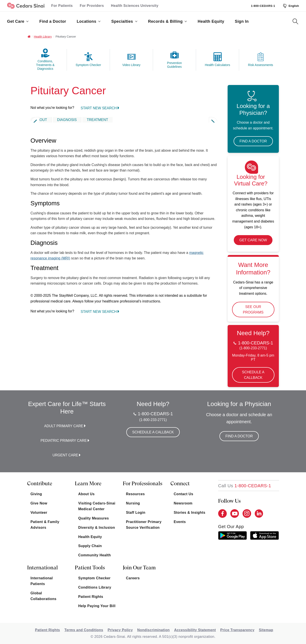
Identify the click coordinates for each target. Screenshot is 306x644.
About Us (86, 494)
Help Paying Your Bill (97, 606)
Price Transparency (237, 630)
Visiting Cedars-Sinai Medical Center (97, 506)
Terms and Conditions (84, 630)
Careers (133, 578)
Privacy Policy (120, 630)
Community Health (94, 555)
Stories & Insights (190, 513)
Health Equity (211, 21)
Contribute (40, 483)
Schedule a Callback (253, 375)
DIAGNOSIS (67, 120)
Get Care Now (253, 240)
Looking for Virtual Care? (251, 180)
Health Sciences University (135, 6)
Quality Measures (93, 518)
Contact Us (183, 494)
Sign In (242, 21)
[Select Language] (291, 6)
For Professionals (143, 483)
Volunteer (39, 513)
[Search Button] (295, 21)
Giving (36, 494)
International (42, 568)
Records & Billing (168, 21)
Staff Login (136, 513)
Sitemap (266, 630)
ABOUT (41, 120)
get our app (231, 527)
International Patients (42, 581)
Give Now (39, 503)
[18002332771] (245, 486)
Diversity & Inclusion (97, 528)
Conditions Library (95, 587)
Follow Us (229, 501)
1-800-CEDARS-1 (263, 6)
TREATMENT (97, 120)
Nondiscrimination (154, 630)
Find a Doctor (53, 21)
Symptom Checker (94, 578)
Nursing (133, 503)
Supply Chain (90, 546)
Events (180, 522)
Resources (135, 494)
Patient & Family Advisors (45, 525)
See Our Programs (253, 310)
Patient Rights (91, 597)
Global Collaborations (43, 596)
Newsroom (183, 503)
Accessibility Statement (195, 630)
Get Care (18, 21)
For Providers (92, 6)
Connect (180, 483)
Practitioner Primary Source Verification (144, 525)
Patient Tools (90, 568)
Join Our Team (139, 568)
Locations (89, 21)
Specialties (124, 21)
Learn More (88, 483)
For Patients (62, 6)
